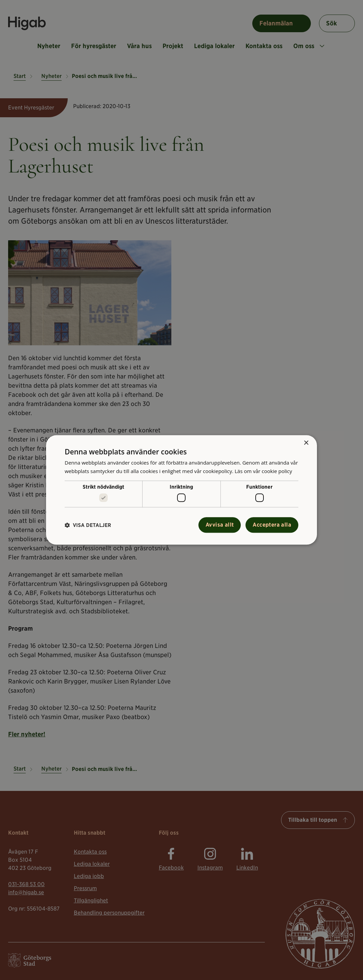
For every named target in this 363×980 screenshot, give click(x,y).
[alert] (181, 490)
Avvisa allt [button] (220, 525)
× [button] (306, 443)
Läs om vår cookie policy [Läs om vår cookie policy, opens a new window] (263, 471)
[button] (88, 525)
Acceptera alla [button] (272, 525)
